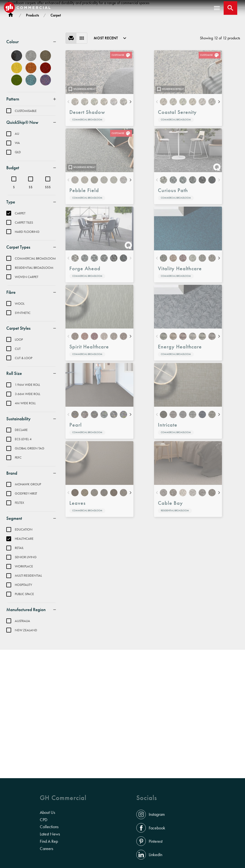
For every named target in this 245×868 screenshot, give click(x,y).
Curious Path (173, 225)
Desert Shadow (87, 147)
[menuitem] (32, 77)
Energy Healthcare (180, 382)
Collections (49, 827)
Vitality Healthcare (180, 303)
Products (33, 50)
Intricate (168, 460)
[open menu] (217, 8)
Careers (46, 849)
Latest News (50, 834)
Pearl (76, 460)
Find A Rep (49, 841)
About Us (47, 812)
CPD (44, 820)
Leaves (78, 538)
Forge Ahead (85, 303)
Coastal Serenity (177, 147)
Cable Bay (170, 538)
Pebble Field (84, 225)
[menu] (76, 73)
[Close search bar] (230, 8)
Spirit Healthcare (89, 382)
